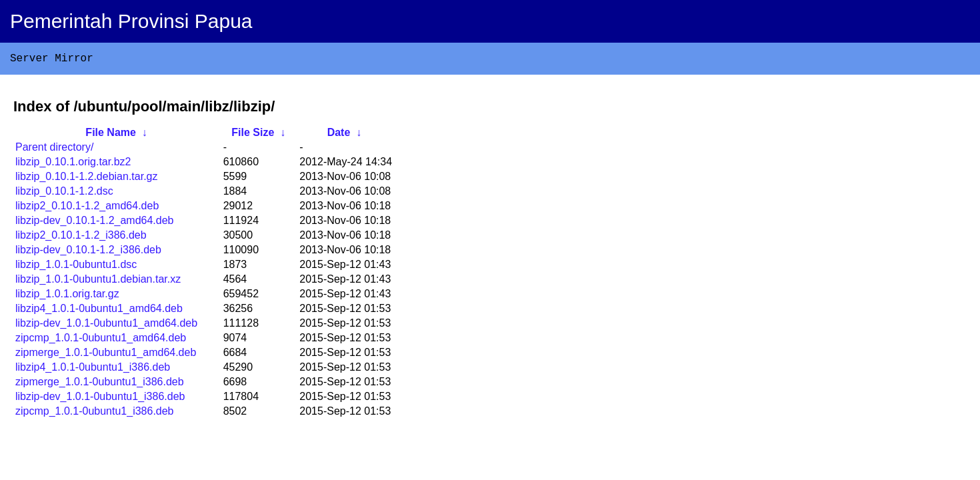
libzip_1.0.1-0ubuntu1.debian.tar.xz (98, 282)
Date (339, 135)
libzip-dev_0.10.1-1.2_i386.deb (88, 252)
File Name (111, 135)
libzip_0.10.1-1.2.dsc (64, 194)
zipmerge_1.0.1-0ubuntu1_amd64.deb (106, 355)
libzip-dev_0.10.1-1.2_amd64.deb (95, 223)
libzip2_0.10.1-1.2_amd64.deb (87, 208)
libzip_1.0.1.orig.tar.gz (67, 296)
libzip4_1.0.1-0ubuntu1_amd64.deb (99, 311)
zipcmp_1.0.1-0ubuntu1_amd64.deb (101, 340)
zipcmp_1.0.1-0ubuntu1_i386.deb (95, 414)
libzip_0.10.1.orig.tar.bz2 (73, 164)
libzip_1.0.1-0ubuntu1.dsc (76, 267)
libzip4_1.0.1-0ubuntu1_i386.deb (93, 370)
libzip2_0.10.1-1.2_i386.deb (81, 238)
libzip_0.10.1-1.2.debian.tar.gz (86, 179)
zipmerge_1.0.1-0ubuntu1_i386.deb (100, 384)
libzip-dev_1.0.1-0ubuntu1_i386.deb (100, 399)
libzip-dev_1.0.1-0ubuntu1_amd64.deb (106, 326)
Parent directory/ (54, 150)
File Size (253, 135)
